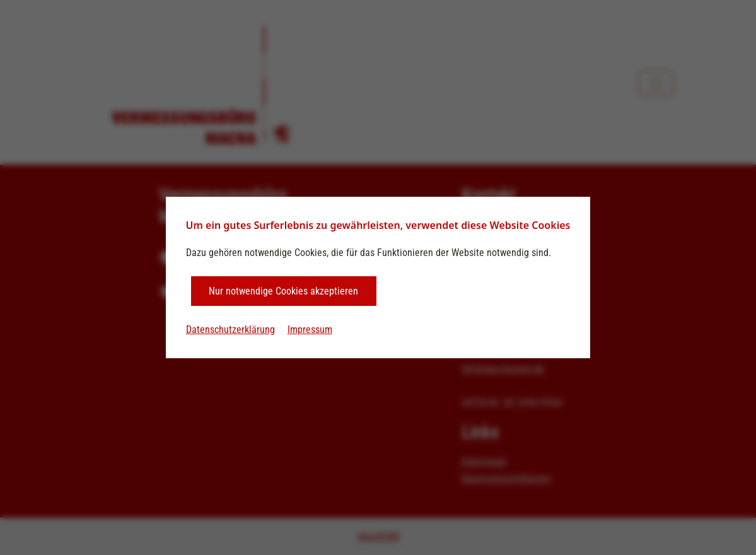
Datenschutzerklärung (230, 330)
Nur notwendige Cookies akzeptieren (283, 291)
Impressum (310, 330)
